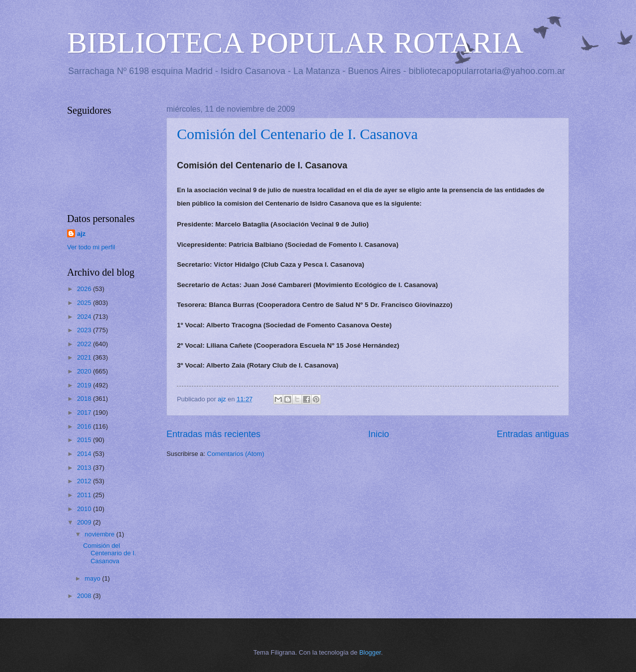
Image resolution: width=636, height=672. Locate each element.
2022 (85, 344)
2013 (85, 468)
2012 (85, 481)
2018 (85, 399)
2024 (85, 317)
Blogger (370, 652)
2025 (85, 303)
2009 (85, 522)
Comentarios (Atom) (236, 454)
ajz (81, 234)
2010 (85, 509)
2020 (85, 371)
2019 (85, 385)
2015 (85, 440)
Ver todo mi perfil (91, 247)
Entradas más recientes (213, 434)
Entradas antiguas (533, 434)
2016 (85, 426)
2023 (85, 330)
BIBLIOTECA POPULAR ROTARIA (295, 43)
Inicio (379, 434)
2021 (85, 357)
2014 (85, 454)
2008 (85, 596)
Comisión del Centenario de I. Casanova (297, 134)
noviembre (100, 534)
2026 (85, 289)
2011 (85, 495)
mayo (93, 578)
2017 (85, 412)
